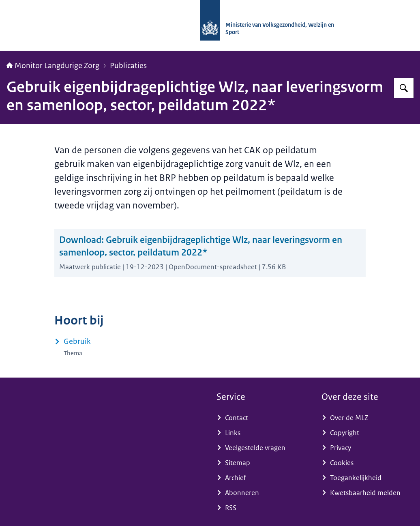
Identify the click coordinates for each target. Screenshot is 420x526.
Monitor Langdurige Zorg (53, 66)
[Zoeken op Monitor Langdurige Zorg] (404, 88)
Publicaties (128, 66)
